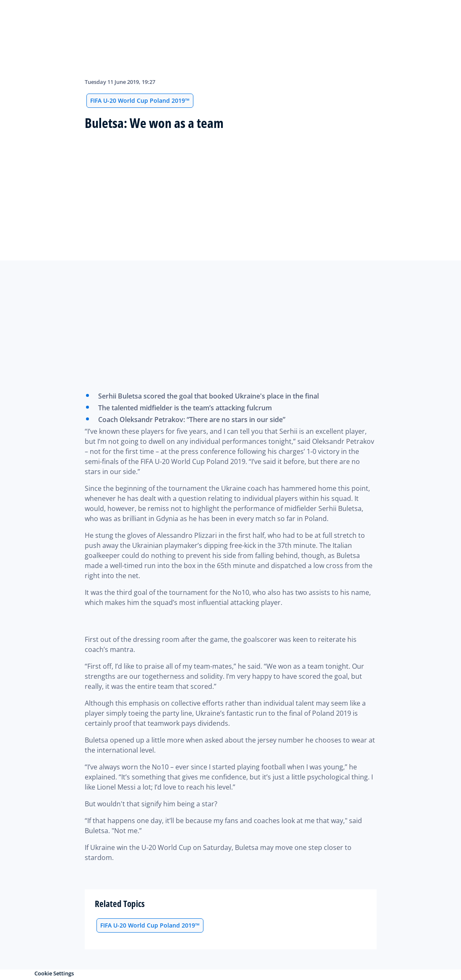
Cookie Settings (54, 973)
